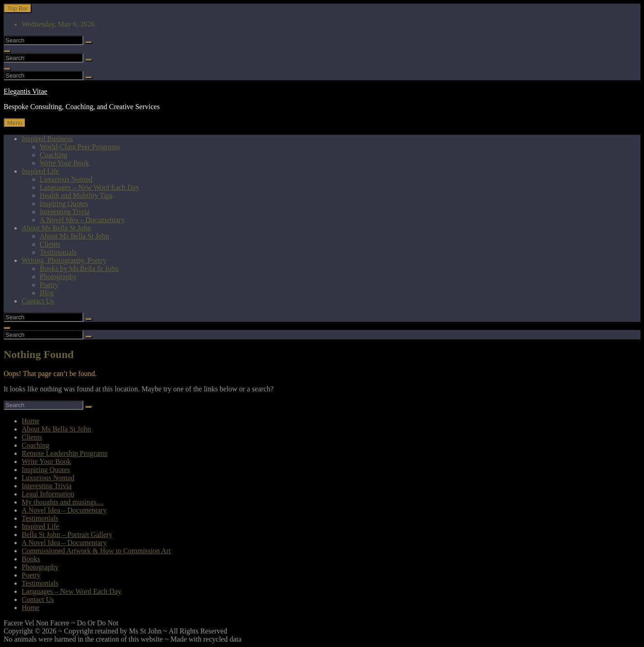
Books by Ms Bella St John (79, 268)
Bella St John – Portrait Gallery (67, 535)
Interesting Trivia (65, 212)
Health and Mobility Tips (76, 195)
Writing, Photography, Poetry (64, 260)
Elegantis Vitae (25, 91)
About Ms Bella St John (56, 228)
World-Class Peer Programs (80, 147)
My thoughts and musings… (63, 502)
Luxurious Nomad (66, 179)
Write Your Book (64, 163)
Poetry (49, 285)
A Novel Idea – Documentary (82, 220)
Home (30, 421)
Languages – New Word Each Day (90, 187)
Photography (58, 277)
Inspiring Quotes (64, 204)
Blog (47, 293)
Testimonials (58, 252)
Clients (50, 244)
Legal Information (48, 494)
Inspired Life (40, 171)
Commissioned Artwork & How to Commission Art (96, 551)
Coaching (53, 155)
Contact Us (38, 301)
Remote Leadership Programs (64, 453)
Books (31, 559)
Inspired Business (47, 139)
